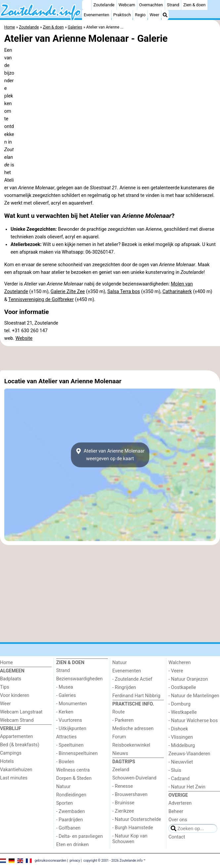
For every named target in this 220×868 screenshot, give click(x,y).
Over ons (178, 820)
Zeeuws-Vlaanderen (189, 754)
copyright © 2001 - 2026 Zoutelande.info (113, 861)
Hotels (7, 761)
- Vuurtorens (69, 720)
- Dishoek (178, 729)
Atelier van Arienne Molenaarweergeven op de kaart (110, 455)
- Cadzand (179, 779)
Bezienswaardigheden (79, 679)
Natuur (64, 787)
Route (119, 712)
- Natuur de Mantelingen (194, 696)
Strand (173, 5)
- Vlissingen (181, 737)
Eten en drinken (72, 845)
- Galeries (66, 695)
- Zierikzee (123, 811)
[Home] (87, 5)
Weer (154, 15)
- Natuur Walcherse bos (193, 721)
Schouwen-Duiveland (134, 778)
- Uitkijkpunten (71, 729)
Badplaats (11, 679)
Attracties (66, 737)
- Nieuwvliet (181, 762)
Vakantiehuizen (16, 770)
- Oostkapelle (182, 687)
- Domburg (179, 704)
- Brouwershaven (130, 795)
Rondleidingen (71, 795)
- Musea (65, 687)
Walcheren (179, 663)
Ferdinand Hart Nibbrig (136, 696)
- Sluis (175, 770)
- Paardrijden (70, 820)
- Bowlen (65, 762)
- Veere (176, 671)
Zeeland (121, 770)
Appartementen (16, 737)
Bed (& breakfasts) (20, 745)
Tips (5, 687)
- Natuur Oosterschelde (137, 819)
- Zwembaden (71, 811)
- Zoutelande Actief (132, 679)
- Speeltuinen (70, 745)
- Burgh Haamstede (133, 828)
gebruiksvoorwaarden (51, 861)
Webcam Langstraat (21, 712)
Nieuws (120, 753)
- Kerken (65, 712)
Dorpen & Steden (74, 778)
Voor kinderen (15, 695)
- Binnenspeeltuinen (77, 753)
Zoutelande (104, 5)
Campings (11, 753)
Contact (177, 837)
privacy (75, 861)
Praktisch (122, 15)
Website (24, 338)
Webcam (127, 5)
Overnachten (151, 5)
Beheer (176, 811)
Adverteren (180, 803)
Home (6, 663)
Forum (119, 737)
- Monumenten (72, 704)
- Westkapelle (182, 712)
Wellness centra (73, 770)
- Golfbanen (68, 828)
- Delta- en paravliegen (80, 836)
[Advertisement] (110, 358)
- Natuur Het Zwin (187, 787)
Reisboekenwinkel (132, 745)
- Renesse (123, 786)
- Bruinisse (124, 803)
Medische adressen (133, 729)
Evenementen (96, 15)
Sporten (65, 803)
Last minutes (14, 778)
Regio (140, 15)
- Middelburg (182, 745)
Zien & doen (194, 5)
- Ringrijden (124, 687)
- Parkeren (123, 720)
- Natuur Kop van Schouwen (130, 839)
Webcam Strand (17, 720)
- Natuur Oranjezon (188, 679)
